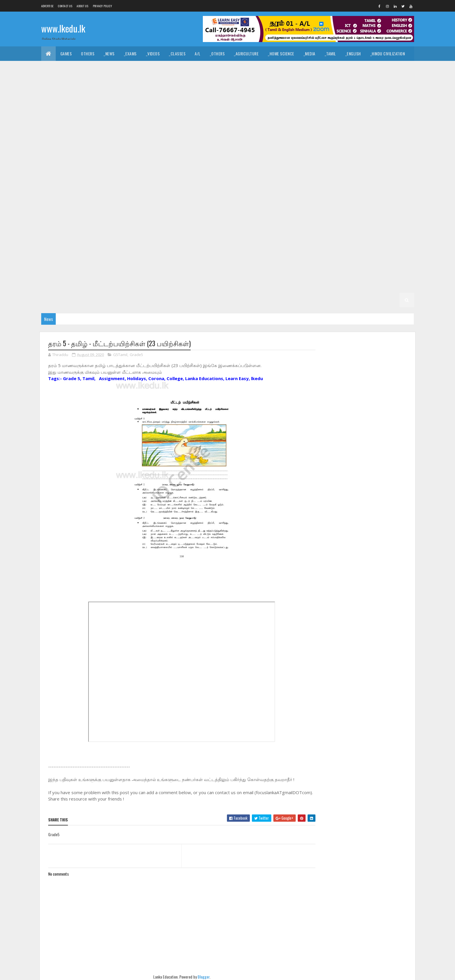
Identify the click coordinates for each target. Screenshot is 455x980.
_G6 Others (112, 256)
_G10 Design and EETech (226, 140)
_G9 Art (332, 169)
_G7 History (182, 227)
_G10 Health (215, 155)
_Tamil (330, 53)
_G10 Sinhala (179, 169)
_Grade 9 (308, 169)
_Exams (130, 53)
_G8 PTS (138, 213)
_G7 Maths (234, 227)
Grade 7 (281, 213)
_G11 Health (274, 111)
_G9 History (182, 184)
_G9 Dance (385, 169)
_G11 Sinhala (203, 126)
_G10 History (247, 155)
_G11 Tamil (232, 126)
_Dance (225, 68)
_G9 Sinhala (57, 198)
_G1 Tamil (243, 300)
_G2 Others (137, 300)
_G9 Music (262, 184)
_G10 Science (147, 169)
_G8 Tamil (256, 213)
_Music (203, 68)
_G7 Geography (119, 227)
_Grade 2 (335, 285)
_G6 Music (83, 256)
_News (109, 53)
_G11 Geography (240, 111)
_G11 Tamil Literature (270, 126)
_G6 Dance (212, 242)
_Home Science (281, 53)
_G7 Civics (355, 213)
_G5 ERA (111, 271)
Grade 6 (110, 242)
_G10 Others (57, 169)
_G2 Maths (86, 300)
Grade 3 (93, 285)
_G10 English (350, 140)
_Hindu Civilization (388, 53)
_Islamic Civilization (65, 68)
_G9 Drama (55, 184)
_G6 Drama (240, 242)
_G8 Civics (184, 198)
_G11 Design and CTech (280, 97)
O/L (49, 97)
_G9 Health (152, 184)
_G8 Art (158, 198)
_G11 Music (84, 126)
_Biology (296, 82)
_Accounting (156, 82)
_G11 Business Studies (172, 97)
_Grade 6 (134, 242)
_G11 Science (171, 126)
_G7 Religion (344, 227)
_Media (309, 53)
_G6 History (366, 242)
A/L (198, 53)
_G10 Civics (106, 140)
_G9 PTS (317, 184)
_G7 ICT (209, 227)
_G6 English (269, 242)
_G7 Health (152, 227)
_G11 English (86, 111)
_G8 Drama (240, 198)
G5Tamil (120, 355)
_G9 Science (375, 184)
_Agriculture (246, 53)
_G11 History (305, 111)
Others (88, 53)
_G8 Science (196, 213)
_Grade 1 (188, 300)
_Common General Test (67, 82)
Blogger (202, 977)
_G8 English (269, 198)
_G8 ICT (393, 198)
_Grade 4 (229, 271)
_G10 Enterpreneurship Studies (127, 155)
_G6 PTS (138, 256)
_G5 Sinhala (353, 256)
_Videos (153, 53)
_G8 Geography (303, 198)
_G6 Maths (55, 256)
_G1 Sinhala (215, 300)
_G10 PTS (85, 169)
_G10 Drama (318, 140)
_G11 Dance (240, 97)
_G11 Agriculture (103, 97)
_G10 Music (374, 155)
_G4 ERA (368, 271)
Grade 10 (307, 126)
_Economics (124, 82)
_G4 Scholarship (61, 285)
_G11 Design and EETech (330, 97)
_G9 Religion (344, 184)
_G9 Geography (119, 184)
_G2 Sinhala (363, 285)
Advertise (47, 6)
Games (66, 53)
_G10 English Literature (68, 155)
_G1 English (271, 300)
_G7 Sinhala (57, 242)
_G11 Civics (211, 97)
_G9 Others (290, 184)
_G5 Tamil (381, 256)
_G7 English (85, 227)
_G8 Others (112, 213)
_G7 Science (375, 227)
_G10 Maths (344, 155)
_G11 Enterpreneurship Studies (187, 111)
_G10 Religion (114, 169)
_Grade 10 (333, 126)
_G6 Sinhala (227, 256)
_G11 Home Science (342, 111)
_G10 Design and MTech (278, 140)
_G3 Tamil (174, 285)
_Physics (352, 82)
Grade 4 (205, 271)
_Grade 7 (305, 213)
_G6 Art (158, 242)
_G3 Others (283, 285)
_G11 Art (135, 97)
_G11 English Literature (128, 111)
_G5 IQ (327, 256)
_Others (217, 53)
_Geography (362, 68)
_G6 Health (336, 242)
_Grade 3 (118, 285)
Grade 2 (310, 285)
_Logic (293, 68)
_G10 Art (399, 126)
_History (162, 68)
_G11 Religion (139, 126)
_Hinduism (102, 68)
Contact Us (65, 6)
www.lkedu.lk (63, 28)
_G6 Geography (303, 242)
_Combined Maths (385, 82)
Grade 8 (110, 198)
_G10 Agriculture (366, 126)
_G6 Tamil (256, 256)
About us (82, 6)
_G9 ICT (209, 184)
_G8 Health (336, 198)
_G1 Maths (300, 300)
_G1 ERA (325, 300)
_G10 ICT (318, 155)
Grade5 (136, 355)
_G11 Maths (56, 126)
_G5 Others (137, 271)
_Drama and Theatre (259, 68)
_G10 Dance (135, 140)
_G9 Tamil (85, 198)
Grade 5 (281, 256)
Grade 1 (164, 300)
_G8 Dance (212, 198)
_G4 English (314, 271)
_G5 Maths (86, 271)
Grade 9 (283, 169)
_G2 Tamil (391, 285)
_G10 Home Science (284, 155)
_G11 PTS (111, 126)
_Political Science (325, 68)
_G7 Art (329, 213)
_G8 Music (83, 213)
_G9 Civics (357, 169)
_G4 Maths (343, 271)
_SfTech (250, 82)
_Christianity (133, 68)
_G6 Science (196, 256)
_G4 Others (395, 271)
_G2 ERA (111, 300)
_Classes (177, 53)
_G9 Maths (234, 184)
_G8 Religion (165, 213)
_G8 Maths (55, 213)
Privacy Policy (102, 6)
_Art (184, 68)
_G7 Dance (382, 213)
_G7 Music (262, 227)
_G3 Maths (232, 285)
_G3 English (203, 285)
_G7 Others (290, 227)
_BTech (226, 82)
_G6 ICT (393, 242)
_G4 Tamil (285, 271)
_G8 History (366, 198)
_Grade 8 (134, 198)
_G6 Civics (184, 242)
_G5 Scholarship (173, 271)
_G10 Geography (180, 155)
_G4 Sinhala (257, 271)
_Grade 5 (305, 256)
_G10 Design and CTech (175, 140)
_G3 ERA (257, 285)
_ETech (272, 82)
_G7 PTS (317, 227)
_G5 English (57, 271)
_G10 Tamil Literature (247, 169)
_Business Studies (194, 82)
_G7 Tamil (85, 242)
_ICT (101, 82)
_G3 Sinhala (146, 285)
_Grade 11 (69, 97)
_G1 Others (350, 300)
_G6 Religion (165, 256)
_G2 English (57, 300)
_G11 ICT (375, 111)
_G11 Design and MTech (381, 97)
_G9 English (85, 184)
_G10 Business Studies (66, 140)
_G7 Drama (55, 227)
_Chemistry (324, 82)
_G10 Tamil (209, 169)
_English (353, 53)
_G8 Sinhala (227, 213)
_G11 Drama (56, 111)
